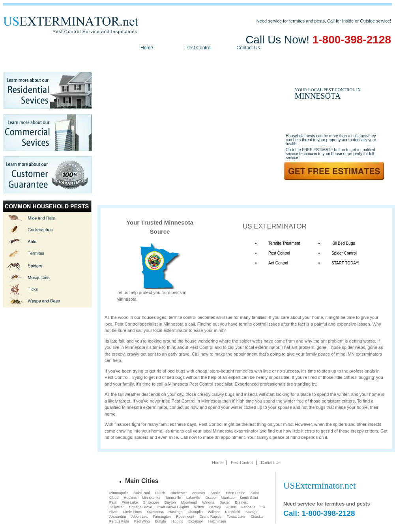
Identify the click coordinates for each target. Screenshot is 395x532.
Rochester (179, 493)
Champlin (195, 512)
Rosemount (185, 517)
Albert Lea (139, 517)
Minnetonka (151, 498)
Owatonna (155, 512)
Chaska (257, 517)
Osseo (210, 498)
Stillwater (117, 507)
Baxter (225, 502)
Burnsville (173, 498)
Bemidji (215, 507)
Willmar (214, 512)
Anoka (215, 493)
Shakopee (151, 502)
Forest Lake (236, 517)
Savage (252, 512)
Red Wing (142, 521)
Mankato (228, 498)
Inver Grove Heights (173, 507)
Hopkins (130, 498)
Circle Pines (132, 512)
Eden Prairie (236, 493)
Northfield (233, 512)
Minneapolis (119, 493)
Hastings (175, 512)
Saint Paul (141, 493)
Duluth (160, 493)
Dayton (170, 502)
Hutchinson (217, 521)
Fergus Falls (119, 521)
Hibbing (177, 521)
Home (147, 48)
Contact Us (248, 48)
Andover (198, 493)
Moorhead (189, 502)
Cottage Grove (141, 507)
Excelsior (196, 521)
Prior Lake (130, 502)
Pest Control (198, 48)
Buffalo (161, 521)
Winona (208, 502)
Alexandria (118, 517)
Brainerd (242, 502)
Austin (231, 507)
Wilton (199, 507)
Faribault (248, 507)
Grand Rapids (211, 517)
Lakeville (193, 498)
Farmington (162, 517)
